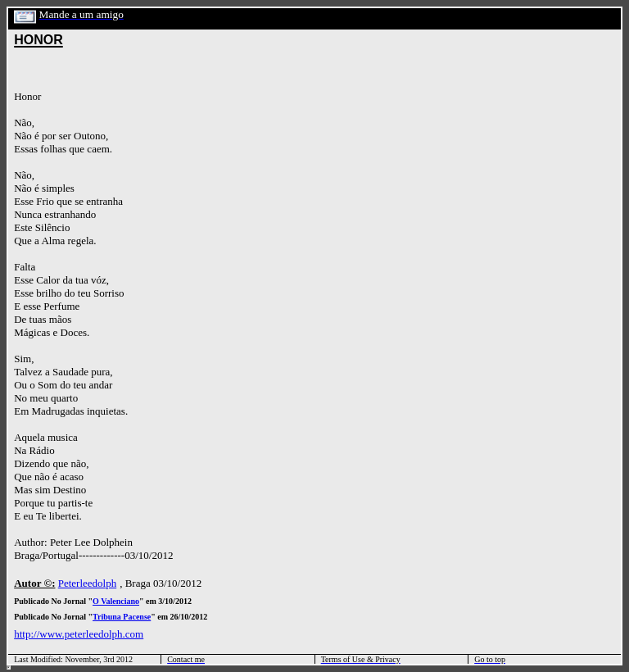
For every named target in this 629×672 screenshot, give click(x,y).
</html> (9, 667)
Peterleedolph (87, 583)
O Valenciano (116, 601)
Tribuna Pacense (122, 617)
